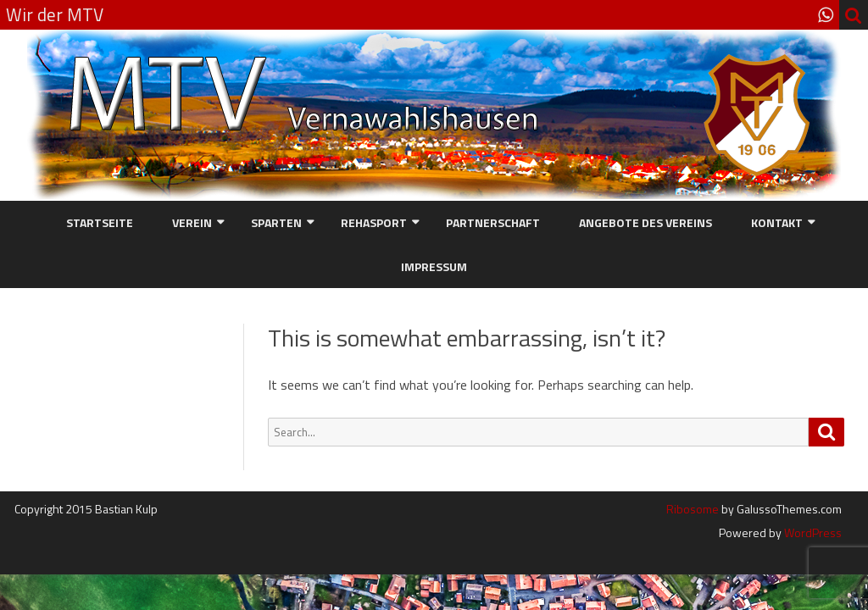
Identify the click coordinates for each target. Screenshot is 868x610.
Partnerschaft (493, 222)
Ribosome (693, 509)
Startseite (100, 222)
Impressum (434, 266)
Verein (192, 222)
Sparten (276, 222)
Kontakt (777, 222)
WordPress (812, 532)
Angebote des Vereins (645, 222)
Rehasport (374, 222)
